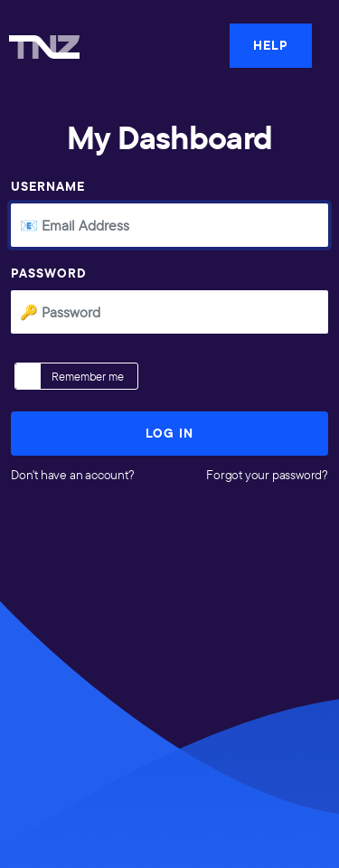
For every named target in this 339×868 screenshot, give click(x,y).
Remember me (88, 376)
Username (48, 186)
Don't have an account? (73, 475)
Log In (170, 433)
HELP (271, 45)
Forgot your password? (267, 475)
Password (49, 273)
